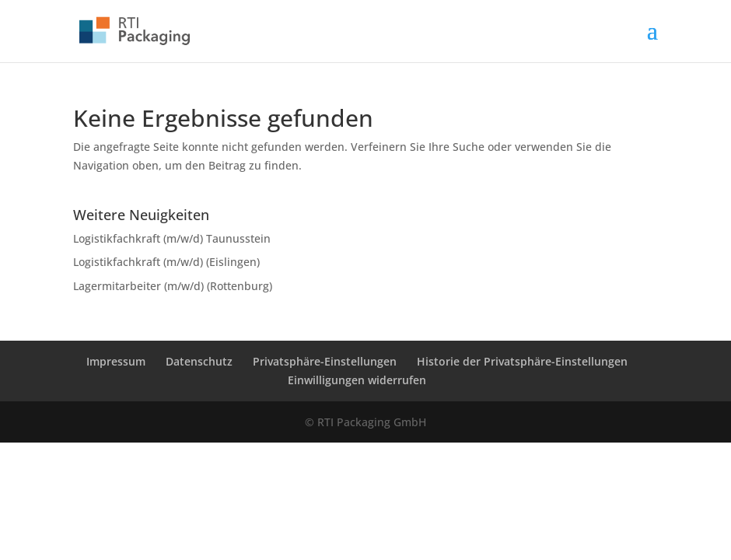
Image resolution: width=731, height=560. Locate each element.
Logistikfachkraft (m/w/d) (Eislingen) (166, 262)
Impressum (116, 361)
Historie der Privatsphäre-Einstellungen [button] (522, 361)
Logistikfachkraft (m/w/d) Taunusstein (172, 238)
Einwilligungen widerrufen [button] (357, 380)
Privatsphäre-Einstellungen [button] (325, 361)
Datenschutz (199, 361)
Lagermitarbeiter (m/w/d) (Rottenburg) (173, 286)
